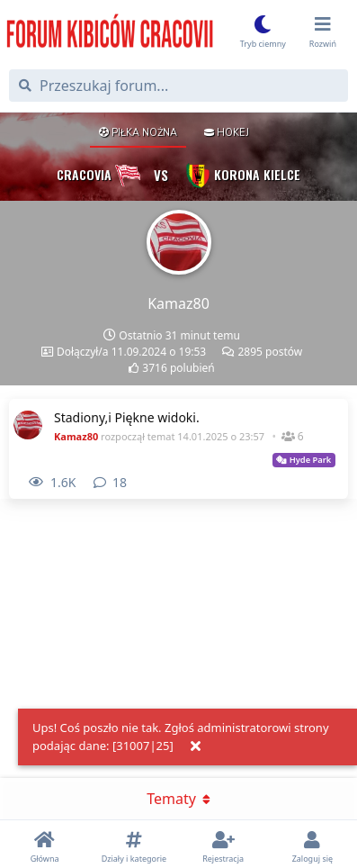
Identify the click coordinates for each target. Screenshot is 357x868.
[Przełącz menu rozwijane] (323, 34)
